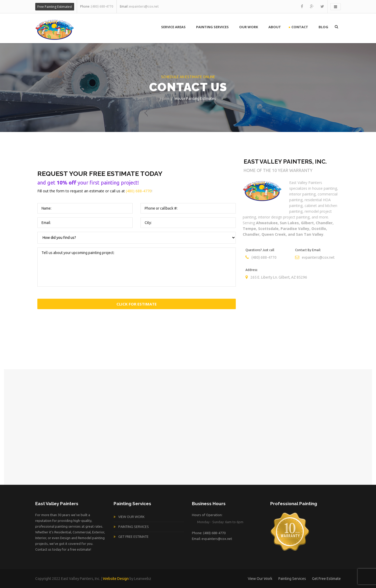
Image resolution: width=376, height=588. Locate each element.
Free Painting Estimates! (55, 7)
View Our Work (131, 517)
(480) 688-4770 (139, 191)
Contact (300, 27)
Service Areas (173, 27)
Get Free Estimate (133, 537)
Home (165, 99)
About (275, 27)
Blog (323, 27)
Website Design (116, 579)
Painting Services (212, 27)
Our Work (249, 27)
